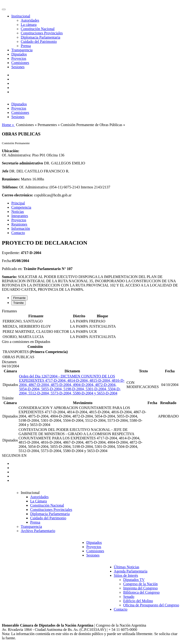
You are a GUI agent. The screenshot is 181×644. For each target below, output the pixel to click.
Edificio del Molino (138, 601)
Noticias (18, 212)
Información (21, 229)
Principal (18, 203)
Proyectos (19, 58)
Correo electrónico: (18, 195)
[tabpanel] (90, 324)
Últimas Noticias (127, 567)
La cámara (29, 25)
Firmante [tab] (19, 298)
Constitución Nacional (38, 29)
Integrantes (20, 216)
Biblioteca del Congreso (142, 592)
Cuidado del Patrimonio (39, 42)
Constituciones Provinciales (42, 33)
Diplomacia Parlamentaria (40, 37)
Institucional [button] (21, 16)
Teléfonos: (10, 187)
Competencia (21, 207)
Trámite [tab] (19, 303)
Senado (129, 597)
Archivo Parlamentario (38, 531)
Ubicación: (11, 151)
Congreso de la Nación (140, 584)
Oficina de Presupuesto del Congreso (151, 605)
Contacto (18, 233)
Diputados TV (134, 580)
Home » (8, 125)
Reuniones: (11, 179)
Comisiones (20, 63)
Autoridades (30, 20)
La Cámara (39, 501)
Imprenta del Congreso (141, 588)
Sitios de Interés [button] (126, 575)
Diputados (19, 54)
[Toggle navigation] (4, 9)
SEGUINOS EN (14, 455)
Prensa (26, 46)
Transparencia (22, 50)
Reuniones (19, 224)
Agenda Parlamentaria (131, 571)
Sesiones (18, 67)
